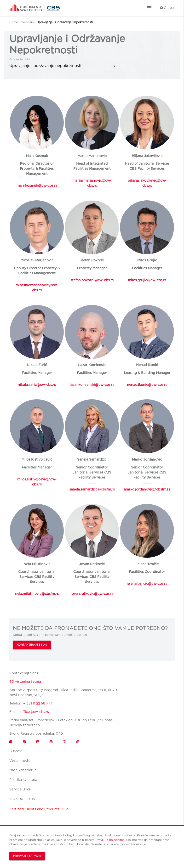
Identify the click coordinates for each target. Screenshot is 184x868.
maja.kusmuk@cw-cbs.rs (37, 186)
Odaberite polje (20, 59)
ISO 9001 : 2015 (22, 799)
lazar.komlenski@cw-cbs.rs (92, 385)
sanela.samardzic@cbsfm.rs (92, 489)
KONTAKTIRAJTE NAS (32, 645)
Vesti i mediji (20, 761)
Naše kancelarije (23, 770)
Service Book (20, 789)
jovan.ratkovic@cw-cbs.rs (92, 594)
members (27, 22)
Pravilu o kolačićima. (110, 840)
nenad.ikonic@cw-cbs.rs (147, 385)
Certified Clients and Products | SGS (39, 809)
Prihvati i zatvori (27, 856)
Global (167, 8)
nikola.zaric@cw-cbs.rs (37, 385)
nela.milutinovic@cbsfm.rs (37, 594)
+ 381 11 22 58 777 (38, 703)
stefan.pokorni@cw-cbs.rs (92, 280)
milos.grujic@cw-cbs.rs (147, 280)
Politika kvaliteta (23, 780)
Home (14, 22)
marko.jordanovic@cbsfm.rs (147, 489)
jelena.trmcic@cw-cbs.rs (147, 584)
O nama (16, 751)
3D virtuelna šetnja (25, 682)
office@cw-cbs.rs (35, 712)
